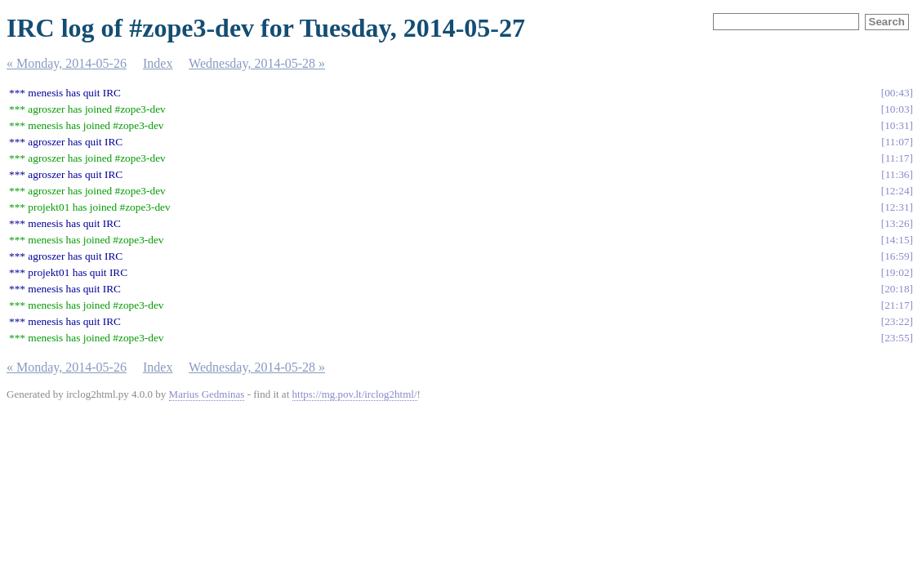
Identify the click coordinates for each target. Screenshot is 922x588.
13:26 (897, 223)
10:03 (897, 109)
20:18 (897, 289)
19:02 (897, 272)
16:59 (897, 256)
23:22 (897, 321)
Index (158, 63)
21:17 (897, 305)
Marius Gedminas (207, 394)
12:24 (897, 191)
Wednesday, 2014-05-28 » (257, 63)
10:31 (897, 125)
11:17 (898, 158)
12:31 (897, 207)
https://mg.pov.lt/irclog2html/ (355, 394)
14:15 (897, 240)
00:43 (897, 93)
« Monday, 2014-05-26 (67, 63)
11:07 (898, 142)
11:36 (898, 174)
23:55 (897, 338)
